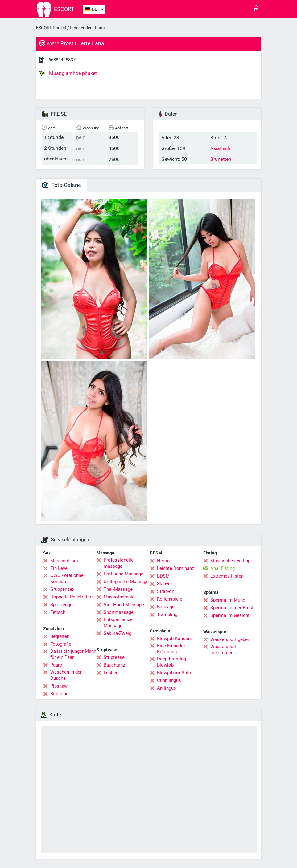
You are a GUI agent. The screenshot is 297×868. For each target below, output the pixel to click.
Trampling (167, 614)
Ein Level (60, 568)
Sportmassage (119, 612)
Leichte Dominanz (175, 568)
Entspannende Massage (118, 623)
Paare (56, 665)
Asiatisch (220, 148)
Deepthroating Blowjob (171, 662)
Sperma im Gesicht (230, 615)
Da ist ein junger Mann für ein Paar (73, 654)
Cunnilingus (169, 680)
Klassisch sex (64, 561)
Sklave (164, 584)
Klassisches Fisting (230, 561)
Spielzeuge (61, 605)
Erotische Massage (124, 574)
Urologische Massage (126, 582)
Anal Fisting (223, 568)
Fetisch (58, 612)
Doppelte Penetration (72, 597)
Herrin (163, 561)
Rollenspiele (170, 599)
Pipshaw (59, 686)
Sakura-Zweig (118, 633)
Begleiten (60, 636)
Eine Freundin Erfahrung (171, 649)
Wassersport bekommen (223, 650)
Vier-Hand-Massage (124, 605)
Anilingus (167, 688)
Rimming (59, 694)
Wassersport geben (230, 639)
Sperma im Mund (228, 600)
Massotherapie (119, 597)
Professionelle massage (119, 563)
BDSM (163, 576)
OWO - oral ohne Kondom (67, 578)
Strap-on (166, 591)
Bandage (166, 607)
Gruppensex (62, 589)
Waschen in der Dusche (66, 675)
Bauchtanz (114, 665)
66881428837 (62, 60)
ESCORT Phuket (51, 28)
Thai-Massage (118, 589)
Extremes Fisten (227, 576)
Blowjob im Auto (174, 673)
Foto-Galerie (62, 185)
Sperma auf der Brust (232, 608)
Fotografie (61, 644)
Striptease (114, 657)
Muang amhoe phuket (68, 73)
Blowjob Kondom (175, 639)
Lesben (111, 673)
